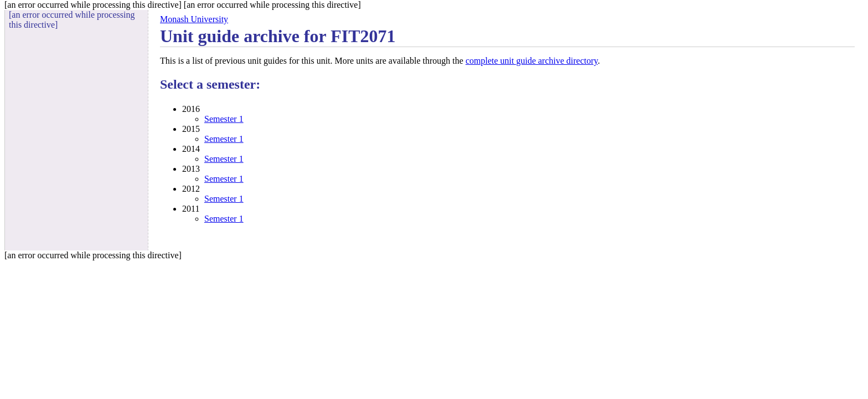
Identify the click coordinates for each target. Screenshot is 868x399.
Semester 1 (224, 119)
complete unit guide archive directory (532, 61)
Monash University (194, 19)
